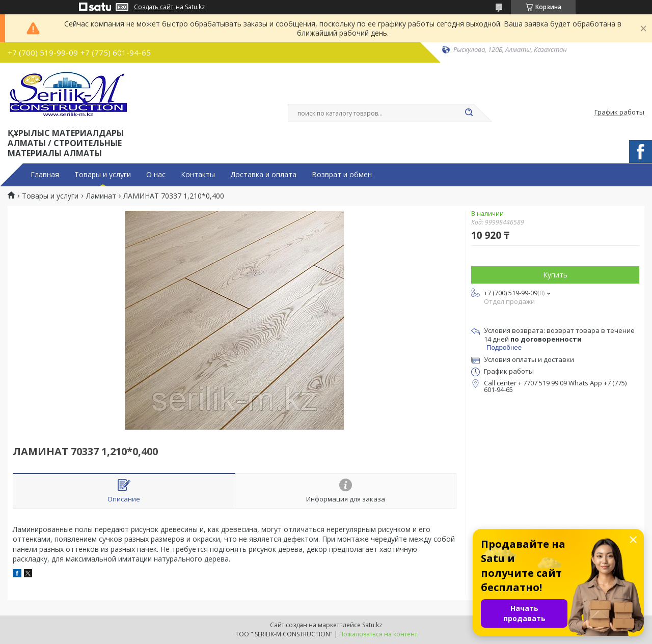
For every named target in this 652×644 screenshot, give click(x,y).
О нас (156, 175)
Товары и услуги (103, 175)
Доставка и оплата (263, 175)
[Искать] (469, 113)
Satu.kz (372, 625)
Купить (555, 275)
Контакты (198, 175)
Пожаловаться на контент (378, 634)
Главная (45, 175)
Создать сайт (154, 7)
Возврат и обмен (342, 175)
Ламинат (101, 196)
